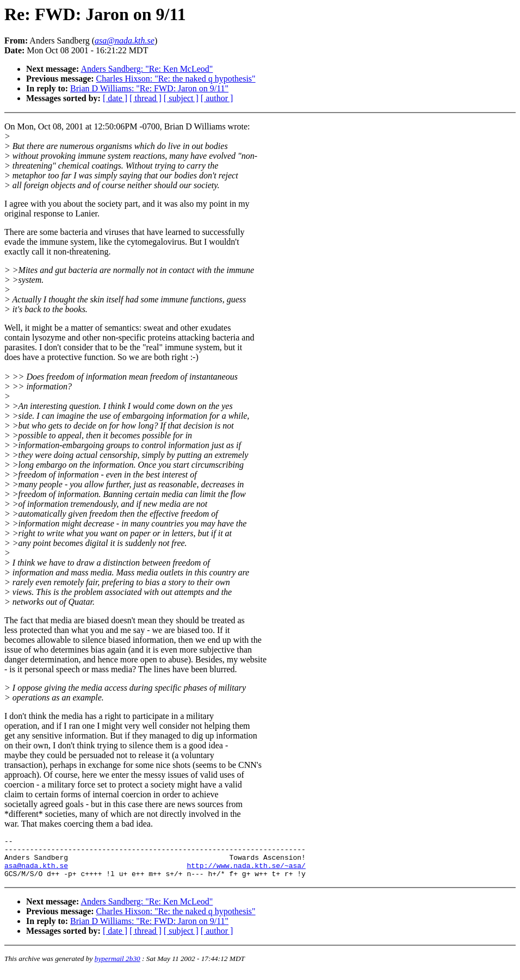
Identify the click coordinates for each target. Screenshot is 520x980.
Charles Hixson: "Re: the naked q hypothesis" (176, 79)
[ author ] (217, 98)
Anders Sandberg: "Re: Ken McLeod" (147, 69)
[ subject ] (181, 98)
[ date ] (115, 98)
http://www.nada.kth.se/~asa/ (246, 872)
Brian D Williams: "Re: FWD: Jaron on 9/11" (149, 88)
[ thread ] (146, 98)
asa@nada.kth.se (36, 872)
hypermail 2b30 (117, 967)
